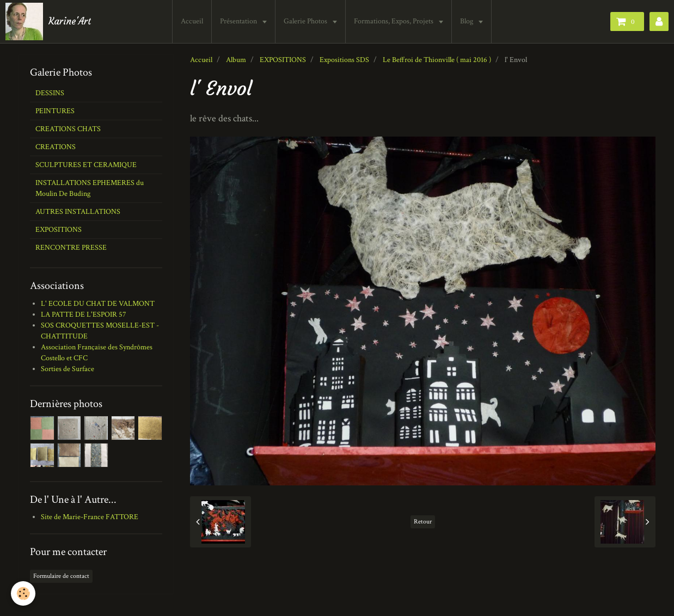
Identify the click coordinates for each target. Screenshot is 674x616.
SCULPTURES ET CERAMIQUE (86, 165)
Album (236, 60)
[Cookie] (23, 593)
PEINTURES (55, 111)
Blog (467, 21)
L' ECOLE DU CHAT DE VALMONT (98, 304)
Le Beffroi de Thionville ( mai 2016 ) (437, 60)
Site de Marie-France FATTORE (90, 517)
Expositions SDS (344, 60)
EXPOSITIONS (283, 60)
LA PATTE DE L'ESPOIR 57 (84, 315)
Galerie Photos (306, 21)
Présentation (239, 21)
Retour (423, 522)
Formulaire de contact (61, 576)
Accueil (192, 21)
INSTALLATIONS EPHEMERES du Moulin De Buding (90, 188)
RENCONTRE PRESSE (71, 248)
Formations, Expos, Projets (394, 21)
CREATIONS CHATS (68, 129)
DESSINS (50, 93)
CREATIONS (56, 147)
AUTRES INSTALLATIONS (78, 212)
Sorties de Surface (68, 369)
